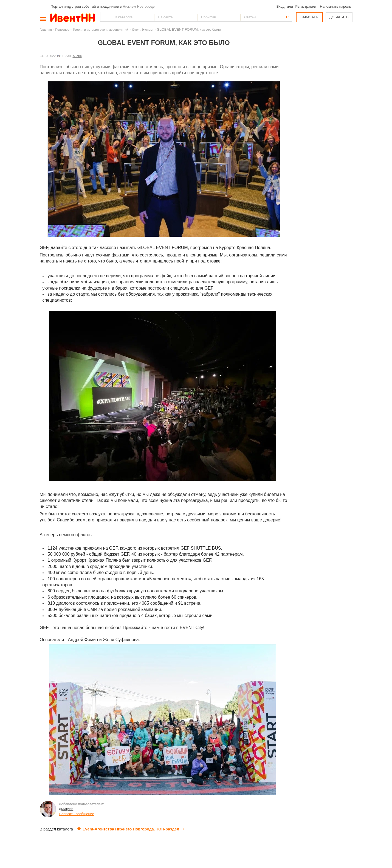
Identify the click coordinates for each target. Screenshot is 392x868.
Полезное (62, 29)
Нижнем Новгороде (139, 6)
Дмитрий (66, 809)
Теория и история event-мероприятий (101, 29)
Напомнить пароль (335, 6)
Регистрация (306, 6)
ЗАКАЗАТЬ (309, 17)
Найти (105, 17)
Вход (280, 6)
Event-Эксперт (143, 29)
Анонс (77, 56)
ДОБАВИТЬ (339, 17)
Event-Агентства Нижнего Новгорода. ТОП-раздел (131, 829)
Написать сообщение (77, 814)
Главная (46, 29)
